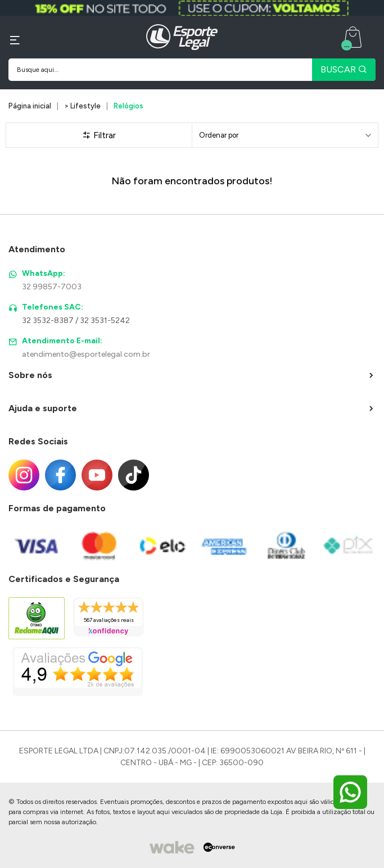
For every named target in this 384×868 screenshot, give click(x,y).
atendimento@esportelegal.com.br (86, 354)
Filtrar (99, 135)
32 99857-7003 (52, 287)
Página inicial (30, 106)
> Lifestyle (82, 106)
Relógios (128, 106)
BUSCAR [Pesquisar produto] (344, 69)
